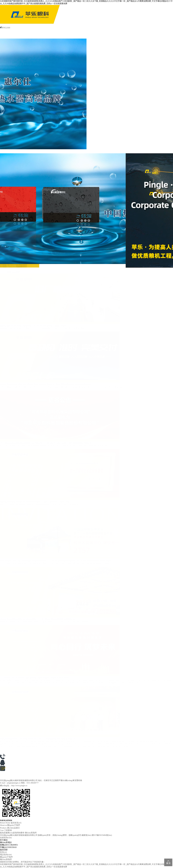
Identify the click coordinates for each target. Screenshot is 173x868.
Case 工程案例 (6, 830)
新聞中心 (41, 34)
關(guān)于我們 (7, 36)
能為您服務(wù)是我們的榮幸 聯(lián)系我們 (18, 833)
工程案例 (111, 34)
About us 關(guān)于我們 (10, 825)
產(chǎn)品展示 (76, 36)
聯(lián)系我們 (156, 36)
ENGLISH (5, 28)
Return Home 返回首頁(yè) (11, 823)
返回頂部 (4, 850)
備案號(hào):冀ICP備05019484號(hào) (97, 835)
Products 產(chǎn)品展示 (10, 828)
